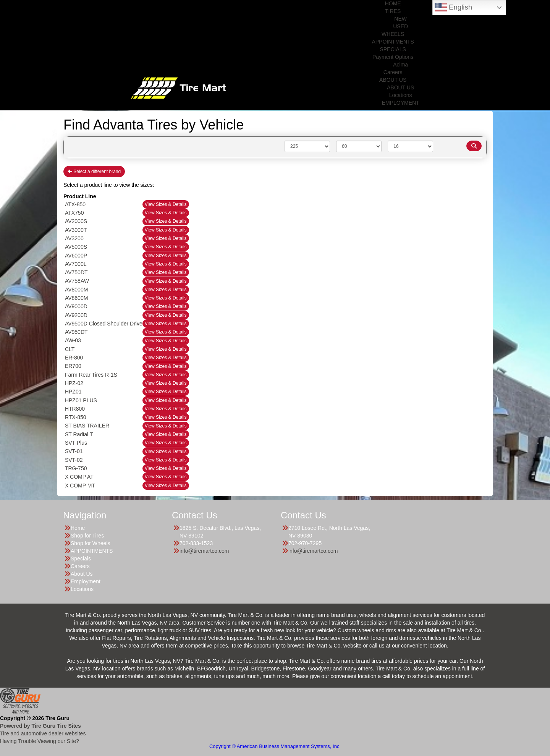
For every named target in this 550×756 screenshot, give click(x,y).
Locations (401, 95)
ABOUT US (393, 80)
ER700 (73, 366)
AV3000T (76, 230)
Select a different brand (94, 172)
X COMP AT (79, 477)
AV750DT (76, 272)
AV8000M (76, 290)
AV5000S (76, 247)
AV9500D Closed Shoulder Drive (104, 324)
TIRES (393, 11)
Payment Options (393, 57)
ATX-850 (75, 204)
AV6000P (76, 256)
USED (400, 26)
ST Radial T (79, 434)
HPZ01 (73, 392)
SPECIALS (393, 49)
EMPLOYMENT (401, 103)
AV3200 (74, 238)
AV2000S (76, 221)
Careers (393, 72)
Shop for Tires (87, 536)
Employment (86, 581)
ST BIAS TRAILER (87, 426)
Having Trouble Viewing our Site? (40, 741)
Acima (400, 65)
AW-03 (73, 340)
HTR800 (75, 409)
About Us (82, 574)
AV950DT (76, 332)
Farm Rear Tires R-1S (91, 375)
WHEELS (393, 34)
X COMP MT (80, 486)
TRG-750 (76, 468)
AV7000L (76, 264)
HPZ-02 (74, 383)
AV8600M (76, 298)
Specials (81, 559)
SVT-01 (74, 451)
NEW (400, 19)
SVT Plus (76, 443)
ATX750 (74, 213)
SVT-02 (74, 460)
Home (78, 528)
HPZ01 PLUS (81, 400)
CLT (70, 349)
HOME (393, 3)
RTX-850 (76, 417)
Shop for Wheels (91, 543)
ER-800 (74, 358)
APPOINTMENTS (393, 42)
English (453, 8)
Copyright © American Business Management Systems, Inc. (275, 746)
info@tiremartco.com (204, 551)
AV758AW (77, 281)
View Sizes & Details (166, 204)
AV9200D (76, 315)
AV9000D (76, 306)
